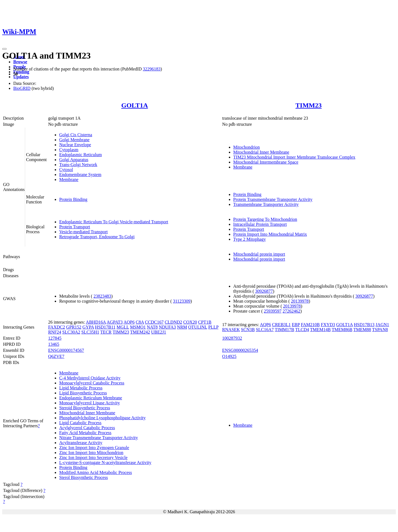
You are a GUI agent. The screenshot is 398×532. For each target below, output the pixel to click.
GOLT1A (135, 105)
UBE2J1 (159, 332)
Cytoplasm (69, 150)
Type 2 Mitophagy (250, 239)
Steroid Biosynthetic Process (85, 408)
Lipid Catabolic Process (80, 423)
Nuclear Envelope (75, 145)
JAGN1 (382, 325)
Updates (21, 77)
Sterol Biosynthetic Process (83, 477)
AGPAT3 (115, 322)
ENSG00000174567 (66, 350)
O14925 (229, 356)
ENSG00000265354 (240, 350)
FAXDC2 (57, 327)
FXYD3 (328, 325)
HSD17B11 (105, 327)
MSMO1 (138, 327)
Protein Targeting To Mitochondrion (265, 219)
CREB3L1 (281, 325)
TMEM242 (140, 332)
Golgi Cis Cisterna (76, 135)
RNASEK (231, 330)
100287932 (232, 338)
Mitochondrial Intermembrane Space (266, 162)
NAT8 (152, 327)
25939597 (273, 311)
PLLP (214, 327)
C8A (140, 322)
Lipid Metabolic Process (81, 388)
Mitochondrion (247, 147)
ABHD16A (96, 322)
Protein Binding (73, 199)
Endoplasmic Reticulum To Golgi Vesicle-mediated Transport (114, 222)
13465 (54, 344)
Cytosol (66, 170)
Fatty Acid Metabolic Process (85, 433)
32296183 (152, 69)
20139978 (300, 301)
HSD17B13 (364, 325)
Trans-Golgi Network (78, 165)
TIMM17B (284, 330)
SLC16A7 (265, 330)
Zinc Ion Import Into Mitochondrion (91, 453)
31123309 (182, 301)
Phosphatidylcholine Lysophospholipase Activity (102, 418)
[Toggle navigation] (4, 49)
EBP (296, 325)
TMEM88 (362, 330)
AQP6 (129, 322)
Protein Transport (75, 227)
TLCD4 (302, 330)
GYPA (88, 327)
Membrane (69, 179)
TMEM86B (342, 330)
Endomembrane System (80, 175)
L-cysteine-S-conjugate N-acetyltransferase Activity (105, 462)
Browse (20, 62)
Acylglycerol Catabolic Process (87, 428)
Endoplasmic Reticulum (80, 155)
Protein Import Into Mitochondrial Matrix (270, 234)
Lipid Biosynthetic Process (83, 393)
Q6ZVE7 (56, 356)
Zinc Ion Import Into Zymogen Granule (94, 448)
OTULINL (198, 327)
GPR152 (74, 327)
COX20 (190, 322)
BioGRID (22, 88)
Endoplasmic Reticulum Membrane (91, 398)
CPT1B (205, 322)
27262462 (291, 311)
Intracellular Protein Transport (260, 224)
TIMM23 (309, 105)
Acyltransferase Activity (81, 443)
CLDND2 (173, 322)
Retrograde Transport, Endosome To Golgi (97, 237)
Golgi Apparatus (74, 160)
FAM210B (310, 325)
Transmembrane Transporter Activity (266, 204)
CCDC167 (154, 322)
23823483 (102, 296)
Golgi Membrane (74, 140)
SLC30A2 (71, 332)
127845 (55, 338)
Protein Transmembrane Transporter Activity (273, 199)
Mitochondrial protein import (259, 254)
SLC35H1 (90, 332)
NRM (182, 327)
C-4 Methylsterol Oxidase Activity (90, 378)
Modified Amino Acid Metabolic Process (95, 472)
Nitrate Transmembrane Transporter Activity (99, 438)
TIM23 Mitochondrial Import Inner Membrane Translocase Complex (294, 157)
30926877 (264, 291)
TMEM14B (320, 330)
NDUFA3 (167, 327)
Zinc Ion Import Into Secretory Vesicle (93, 458)
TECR (106, 332)
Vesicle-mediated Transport (83, 232)
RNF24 (55, 332)
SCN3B (248, 330)
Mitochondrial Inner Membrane (261, 152)
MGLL (123, 327)
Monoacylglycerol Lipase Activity (90, 403)
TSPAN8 (380, 330)
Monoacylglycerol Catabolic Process (92, 383)
